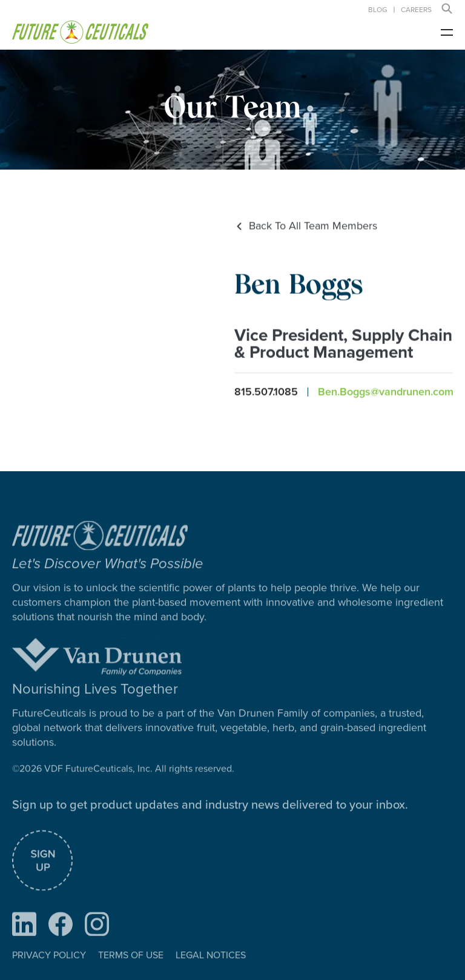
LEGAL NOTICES (211, 970)
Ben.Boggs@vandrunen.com (386, 392)
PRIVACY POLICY (49, 970)
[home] (80, 32)
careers (416, 10)
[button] (447, 8)
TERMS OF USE (131, 970)
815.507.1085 (266, 392)
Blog (378, 10)
